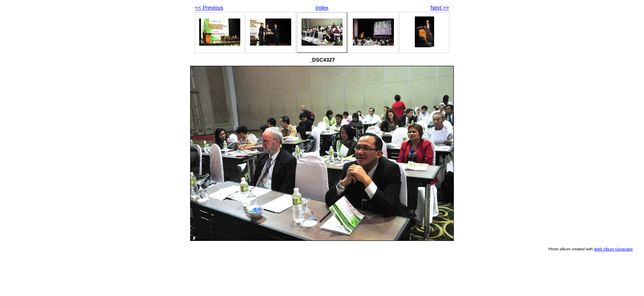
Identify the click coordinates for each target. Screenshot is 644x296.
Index (322, 8)
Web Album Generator (613, 249)
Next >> (440, 8)
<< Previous (209, 8)
